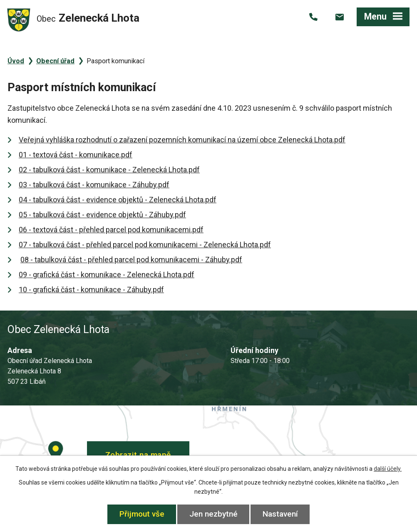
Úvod (16, 61)
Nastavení (280, 514)
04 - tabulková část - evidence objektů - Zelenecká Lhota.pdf (118, 200)
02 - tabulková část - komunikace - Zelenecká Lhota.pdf (109, 170)
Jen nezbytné (213, 514)
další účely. (388, 469)
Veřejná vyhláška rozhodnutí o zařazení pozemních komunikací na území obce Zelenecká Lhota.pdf (182, 140)
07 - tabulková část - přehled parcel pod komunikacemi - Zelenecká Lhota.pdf (145, 245)
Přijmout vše (142, 514)
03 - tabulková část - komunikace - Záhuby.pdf (94, 185)
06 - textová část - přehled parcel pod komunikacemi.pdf (111, 230)
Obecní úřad (55, 61)
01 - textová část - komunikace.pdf (76, 155)
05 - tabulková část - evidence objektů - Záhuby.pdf (102, 215)
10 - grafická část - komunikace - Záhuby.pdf (91, 290)
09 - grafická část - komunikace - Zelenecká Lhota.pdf (107, 275)
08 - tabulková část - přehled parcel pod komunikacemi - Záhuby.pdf (131, 260)
